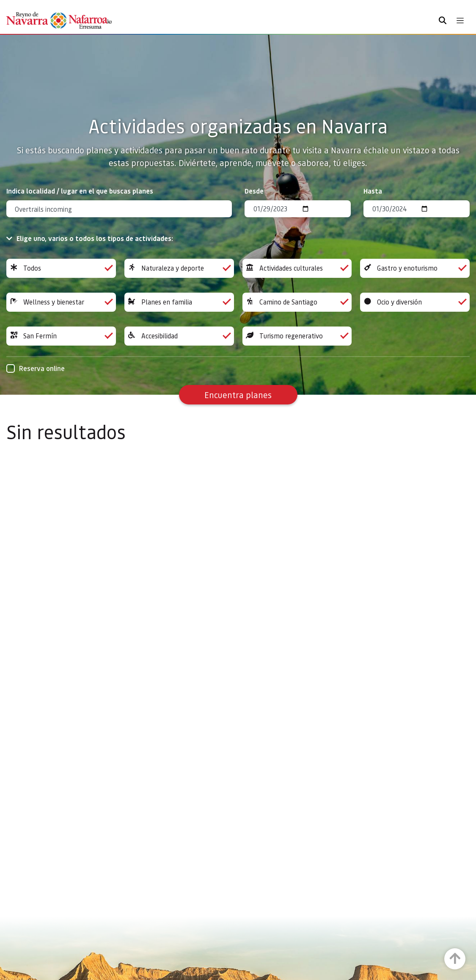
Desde (254, 191)
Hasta (373, 191)
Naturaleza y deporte (179, 268)
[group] (61, 268)
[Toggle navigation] (460, 21)
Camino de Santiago (297, 302)
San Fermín (61, 336)
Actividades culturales (297, 268)
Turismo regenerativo (297, 336)
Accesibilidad (179, 336)
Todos (61, 268)
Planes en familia (179, 302)
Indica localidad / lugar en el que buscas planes (80, 191)
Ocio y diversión (415, 302)
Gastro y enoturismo (415, 268)
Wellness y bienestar (61, 302)
